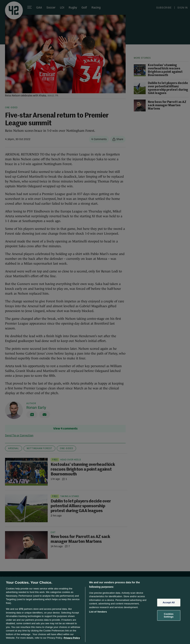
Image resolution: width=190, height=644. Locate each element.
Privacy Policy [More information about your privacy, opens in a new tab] (72, 638)
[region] (95, 610)
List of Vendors (98, 612)
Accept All (169, 602)
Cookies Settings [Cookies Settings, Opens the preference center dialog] (169, 615)
